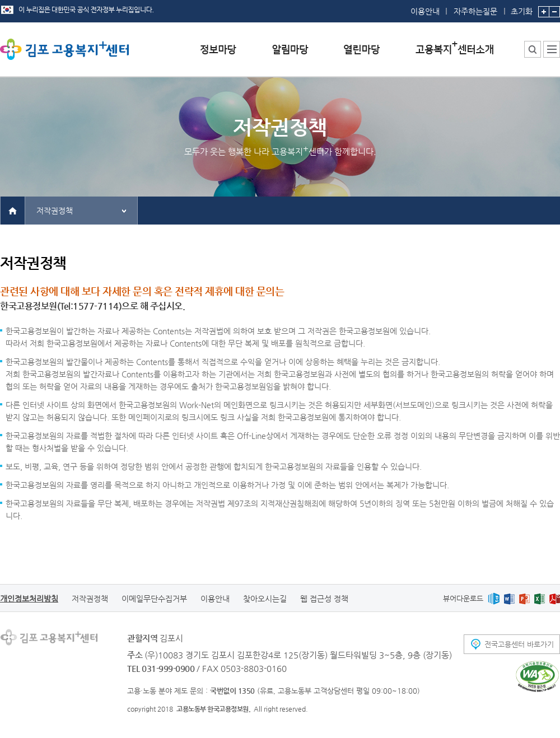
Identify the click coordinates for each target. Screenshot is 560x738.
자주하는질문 (475, 11)
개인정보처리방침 (29, 599)
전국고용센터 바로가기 (519, 644)
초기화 (522, 8)
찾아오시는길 (265, 599)
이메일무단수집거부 (154, 599)
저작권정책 (55, 211)
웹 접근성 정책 (324, 599)
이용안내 (425, 11)
